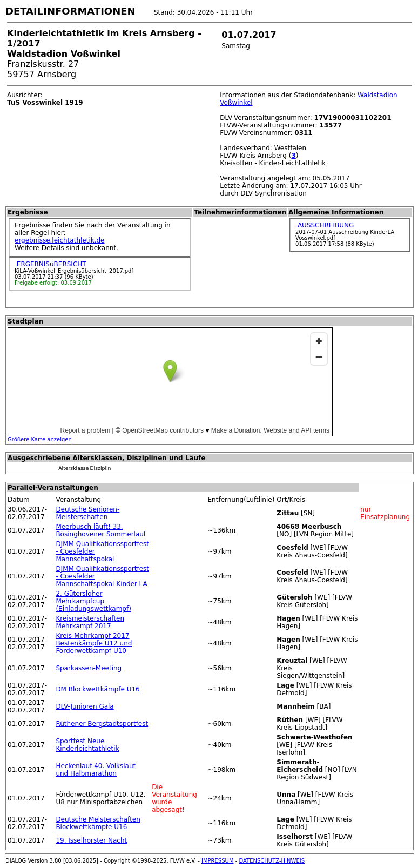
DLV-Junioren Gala (85, 706)
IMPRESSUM (218, 861)
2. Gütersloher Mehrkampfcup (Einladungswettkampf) (93, 601)
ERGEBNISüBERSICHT (50, 264)
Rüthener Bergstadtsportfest (102, 724)
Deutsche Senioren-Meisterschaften (87, 513)
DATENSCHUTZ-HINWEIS (272, 861)
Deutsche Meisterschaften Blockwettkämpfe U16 (98, 823)
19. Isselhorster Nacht (91, 840)
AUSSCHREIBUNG (325, 225)
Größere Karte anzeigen (40, 439)
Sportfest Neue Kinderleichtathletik (87, 745)
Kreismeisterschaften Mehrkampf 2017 (90, 622)
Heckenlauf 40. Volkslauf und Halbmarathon (95, 770)
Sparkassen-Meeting (89, 668)
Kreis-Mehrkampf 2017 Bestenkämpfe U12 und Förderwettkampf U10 (94, 643)
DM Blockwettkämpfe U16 (97, 689)
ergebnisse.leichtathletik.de (60, 240)
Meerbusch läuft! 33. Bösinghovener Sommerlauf (101, 530)
